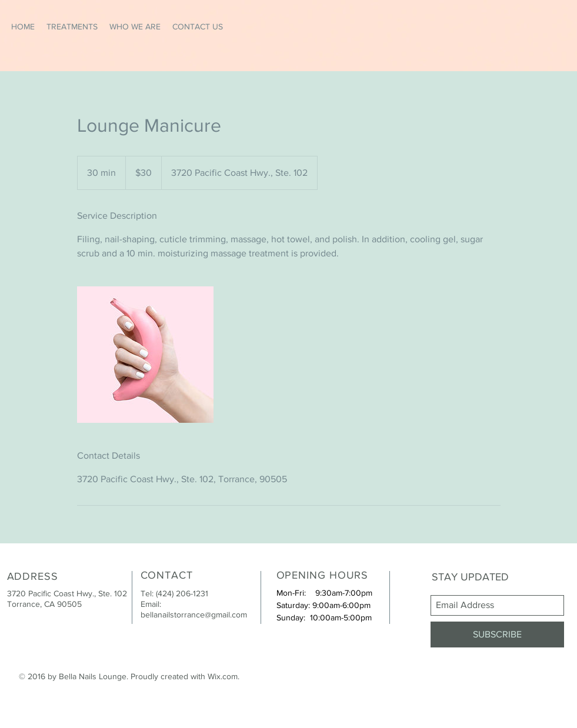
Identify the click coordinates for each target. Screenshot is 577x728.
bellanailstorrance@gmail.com (194, 615)
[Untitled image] (145, 355)
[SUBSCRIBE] (497, 635)
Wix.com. (224, 676)
